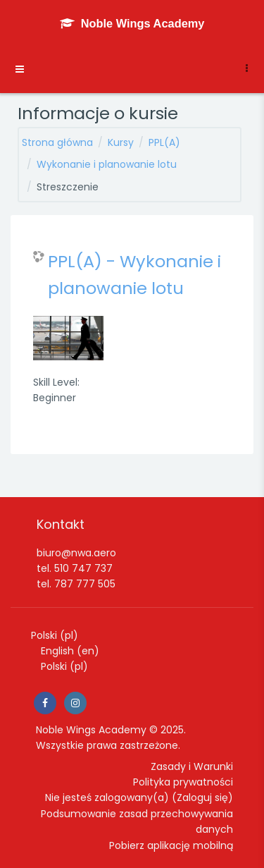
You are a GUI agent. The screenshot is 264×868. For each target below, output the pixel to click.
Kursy (121, 142)
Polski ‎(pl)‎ (55, 635)
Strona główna (57, 142)
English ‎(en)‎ (70, 651)
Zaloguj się (202, 797)
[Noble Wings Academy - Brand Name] (132, 23)
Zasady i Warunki (192, 766)
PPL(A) (164, 142)
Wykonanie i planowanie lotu (107, 164)
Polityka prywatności (183, 782)
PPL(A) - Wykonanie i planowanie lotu (134, 275)
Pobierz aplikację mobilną (171, 845)
